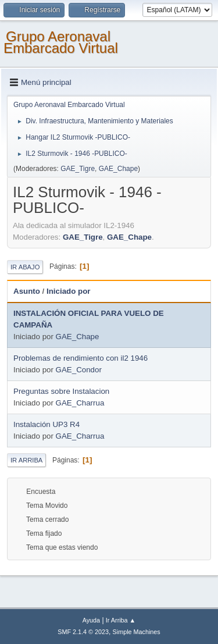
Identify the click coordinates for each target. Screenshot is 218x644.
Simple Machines (137, 632)
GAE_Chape (118, 169)
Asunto (27, 291)
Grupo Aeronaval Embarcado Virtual (61, 42)
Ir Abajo (25, 267)
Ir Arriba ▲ (121, 620)
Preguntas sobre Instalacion (61, 391)
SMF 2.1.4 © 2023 (83, 632)
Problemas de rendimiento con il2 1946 (81, 358)
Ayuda (91, 620)
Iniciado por (69, 291)
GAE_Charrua (80, 403)
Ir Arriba (26, 460)
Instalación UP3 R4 (47, 424)
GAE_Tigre (78, 169)
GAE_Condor (79, 370)
